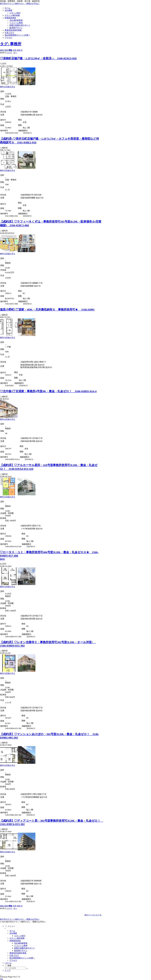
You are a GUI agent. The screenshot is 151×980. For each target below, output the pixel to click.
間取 (10, 50)
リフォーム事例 (21, 946)
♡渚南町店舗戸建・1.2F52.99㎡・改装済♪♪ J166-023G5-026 (38, 58)
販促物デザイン (21, 951)
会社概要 (13, 933)
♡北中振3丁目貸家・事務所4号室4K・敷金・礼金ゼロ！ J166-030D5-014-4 (48, 391)
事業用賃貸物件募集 (18, 953)
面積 (6, 50)
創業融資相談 (15, 941)
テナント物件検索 (17, 938)
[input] (15, 968)
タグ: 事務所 (11, 44)
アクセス (13, 960)
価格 (2, 50)
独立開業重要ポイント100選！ (22, 958)
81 (15, 53)
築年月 (20, 50)
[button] (27, 969)
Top (1, 979)
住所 (15, 50)
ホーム (12, 931)
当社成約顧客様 (21, 943)
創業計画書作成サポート (25, 948)
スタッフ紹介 (20, 936)
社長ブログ (14, 955)
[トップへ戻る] (1, 975)
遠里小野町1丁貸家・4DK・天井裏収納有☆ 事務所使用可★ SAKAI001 (47, 309)
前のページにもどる (93, 915)
